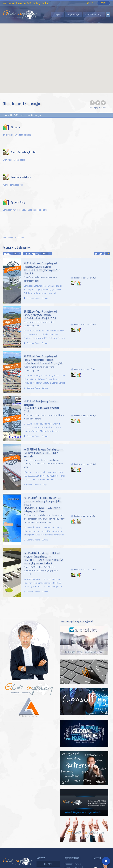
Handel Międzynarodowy (93, 15)
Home (5, 115)
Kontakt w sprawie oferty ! (85, 228)
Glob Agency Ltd (32, 861)
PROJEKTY (14, 115)
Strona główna (57, 15)
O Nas (95, 864)
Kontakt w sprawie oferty (85, 466)
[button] (76, 65)
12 (15, 204)
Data (45, 204)
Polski (104, 3)
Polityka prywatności (23, 864)
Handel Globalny (89, 861)
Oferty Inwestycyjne (73, 15)
